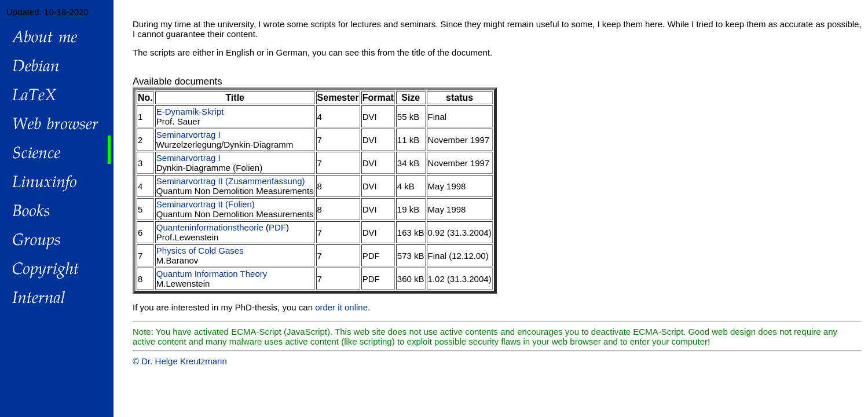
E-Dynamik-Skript (190, 111)
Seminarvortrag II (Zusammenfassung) (231, 181)
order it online (341, 307)
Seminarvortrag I (188, 135)
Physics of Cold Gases (200, 250)
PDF (277, 227)
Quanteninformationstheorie (210, 227)
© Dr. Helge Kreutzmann (180, 361)
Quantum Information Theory (212, 274)
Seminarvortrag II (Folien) (206, 204)
